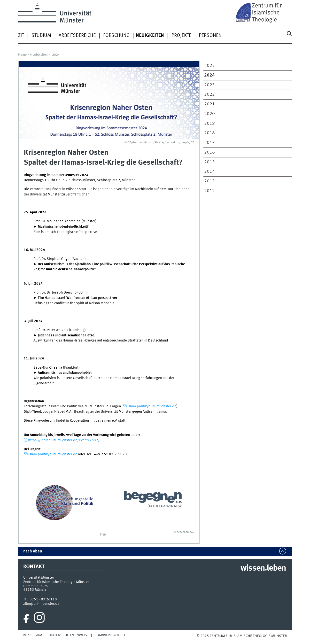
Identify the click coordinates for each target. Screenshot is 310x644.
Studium (41, 36)
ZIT (21, 36)
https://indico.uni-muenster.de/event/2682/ (64, 440)
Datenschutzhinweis (68, 635)
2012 (209, 191)
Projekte (181, 36)
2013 (209, 181)
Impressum (32, 635)
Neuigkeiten (39, 55)
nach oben (33, 551)
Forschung (116, 36)
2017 (209, 143)
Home (22, 55)
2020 (209, 114)
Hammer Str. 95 (36, 586)
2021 (209, 104)
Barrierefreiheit (111, 635)
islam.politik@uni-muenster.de (152, 406)
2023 (209, 85)
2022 (209, 94)
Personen (210, 36)
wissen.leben (263, 568)
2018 (209, 133)
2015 (209, 162)
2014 (209, 171)
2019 (209, 124)
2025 (209, 66)
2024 (56, 55)
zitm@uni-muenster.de (41, 604)
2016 (209, 152)
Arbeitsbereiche (77, 36)
